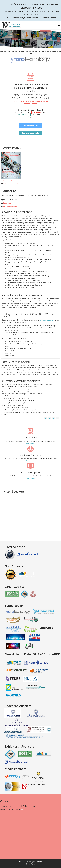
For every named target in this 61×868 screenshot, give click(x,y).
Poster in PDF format (11, 181)
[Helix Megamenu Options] (59, 25)
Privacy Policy (30, 864)
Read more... (31, 443)
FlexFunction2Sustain (47, 320)
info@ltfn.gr (8, 203)
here (22, 809)
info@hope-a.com (10, 206)
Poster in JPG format (11, 183)
